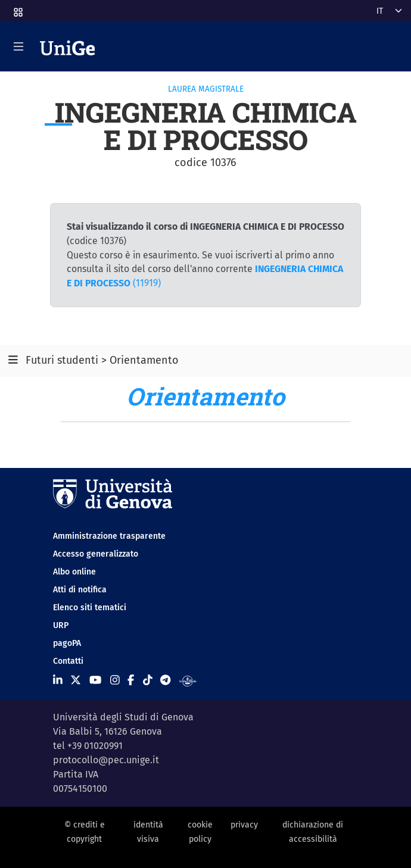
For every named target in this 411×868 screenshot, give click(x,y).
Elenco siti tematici (90, 608)
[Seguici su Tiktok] (148, 680)
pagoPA (67, 643)
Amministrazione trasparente (109, 536)
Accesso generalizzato (96, 554)
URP (61, 625)
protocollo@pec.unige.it (106, 760)
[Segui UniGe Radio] (188, 680)
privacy (244, 825)
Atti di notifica (80, 590)
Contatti (68, 661)
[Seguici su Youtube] (95, 680)
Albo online (74, 572)
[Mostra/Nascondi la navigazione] (18, 46)
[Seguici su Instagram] (115, 680)
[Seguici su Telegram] (165, 680)
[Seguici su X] (76, 680)
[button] (17, 9)
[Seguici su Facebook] (131, 680)
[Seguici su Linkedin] (58, 680)
